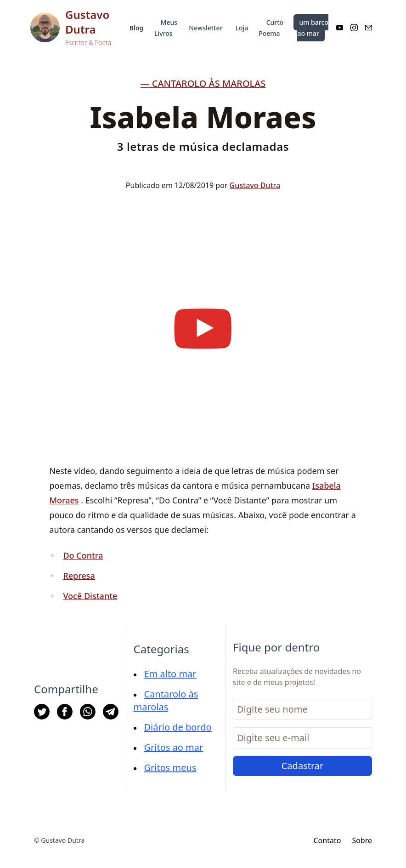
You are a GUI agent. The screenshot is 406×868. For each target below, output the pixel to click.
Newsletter (206, 28)
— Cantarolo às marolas (203, 83)
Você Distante (90, 596)
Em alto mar (170, 674)
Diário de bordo (178, 727)
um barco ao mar (313, 28)
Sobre (362, 840)
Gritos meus (170, 768)
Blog (137, 28)
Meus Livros (166, 28)
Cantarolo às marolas (166, 700)
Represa (79, 576)
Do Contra (83, 555)
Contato (327, 840)
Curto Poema (271, 28)
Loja (242, 28)
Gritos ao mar (174, 747)
